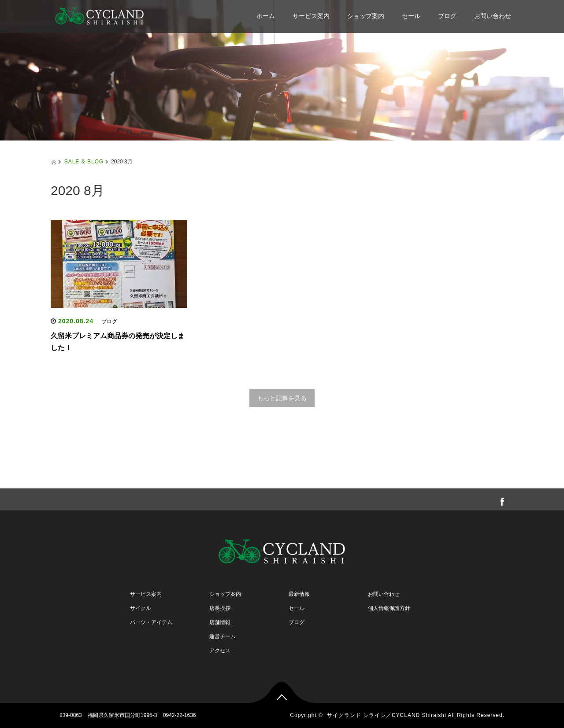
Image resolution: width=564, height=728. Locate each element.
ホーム (266, 16)
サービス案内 (311, 16)
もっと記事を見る (282, 398)
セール (411, 16)
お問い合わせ (493, 16)
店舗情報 (220, 622)
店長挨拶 (220, 608)
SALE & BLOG (84, 162)
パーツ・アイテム (151, 622)
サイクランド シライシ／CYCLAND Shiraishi (387, 715)
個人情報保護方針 (389, 608)
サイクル (141, 608)
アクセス (220, 650)
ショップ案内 (366, 16)
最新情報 (299, 594)
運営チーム (223, 636)
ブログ (447, 16)
